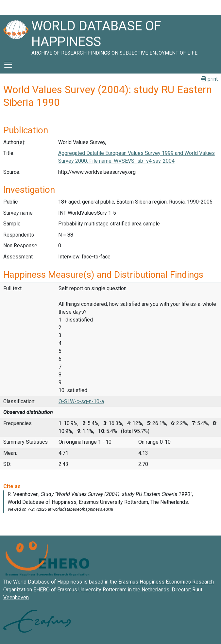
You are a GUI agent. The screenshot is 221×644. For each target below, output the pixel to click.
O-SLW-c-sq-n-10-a (81, 401)
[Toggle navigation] (8, 65)
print (209, 79)
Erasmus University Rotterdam (92, 590)
